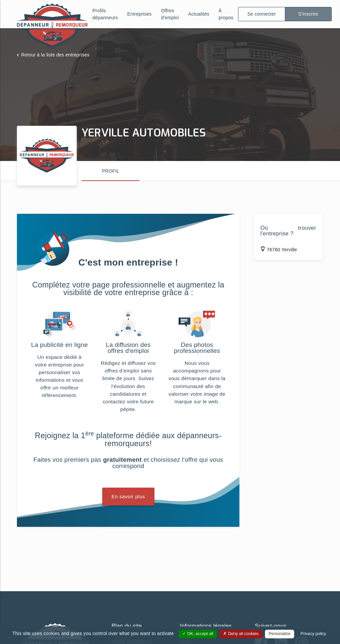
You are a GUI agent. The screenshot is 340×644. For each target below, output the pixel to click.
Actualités (199, 14)
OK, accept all (198, 634)
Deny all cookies (241, 634)
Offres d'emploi (170, 14)
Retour (55, 55)
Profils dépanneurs (105, 14)
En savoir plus (128, 496)
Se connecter (262, 14)
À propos (226, 14)
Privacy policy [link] (313, 634)
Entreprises (139, 14)
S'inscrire (308, 14)
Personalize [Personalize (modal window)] (280, 634)
